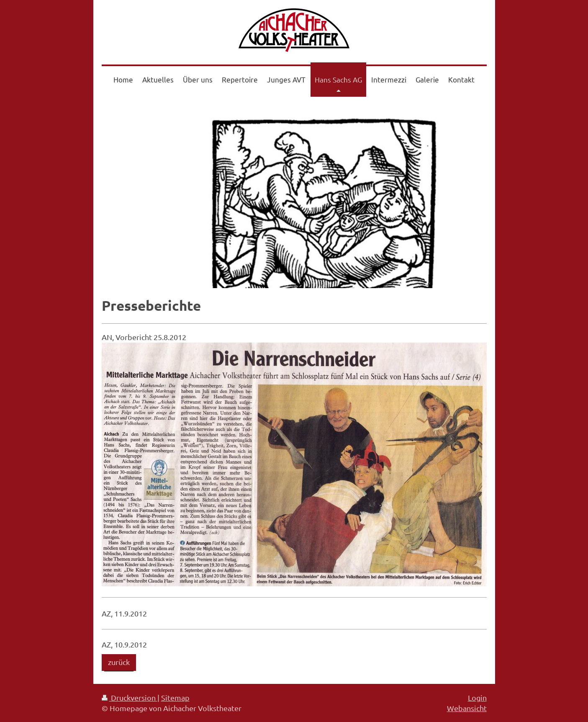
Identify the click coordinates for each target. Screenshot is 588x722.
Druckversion (130, 698)
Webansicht (467, 708)
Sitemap (175, 698)
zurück (119, 662)
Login (477, 698)
